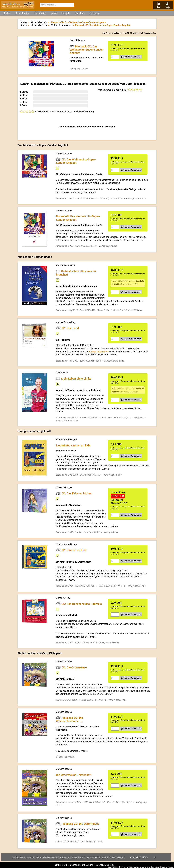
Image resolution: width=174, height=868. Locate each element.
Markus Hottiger (64, 488)
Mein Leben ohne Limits (76, 379)
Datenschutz (74, 865)
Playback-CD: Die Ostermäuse (80, 824)
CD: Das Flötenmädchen (77, 493)
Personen (94, 13)
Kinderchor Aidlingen (66, 440)
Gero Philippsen (78, 40)
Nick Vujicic (62, 373)
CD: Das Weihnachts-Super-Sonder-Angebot (76, 161)
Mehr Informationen (139, 857)
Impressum (87, 865)
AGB (65, 865)
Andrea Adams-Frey (66, 322)
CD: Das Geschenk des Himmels (82, 604)
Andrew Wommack (65, 265)
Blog (112, 865)
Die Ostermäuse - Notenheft (74, 775)
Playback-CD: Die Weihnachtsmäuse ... (70, 719)
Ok (155, 857)
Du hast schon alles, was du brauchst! (76, 273)
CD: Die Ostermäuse (74, 667)
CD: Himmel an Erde (74, 550)
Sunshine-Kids (63, 598)
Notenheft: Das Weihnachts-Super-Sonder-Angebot (78, 218)
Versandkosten (150, 33)
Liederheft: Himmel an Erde (73, 445)
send (11, 4)
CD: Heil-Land (70, 328)
